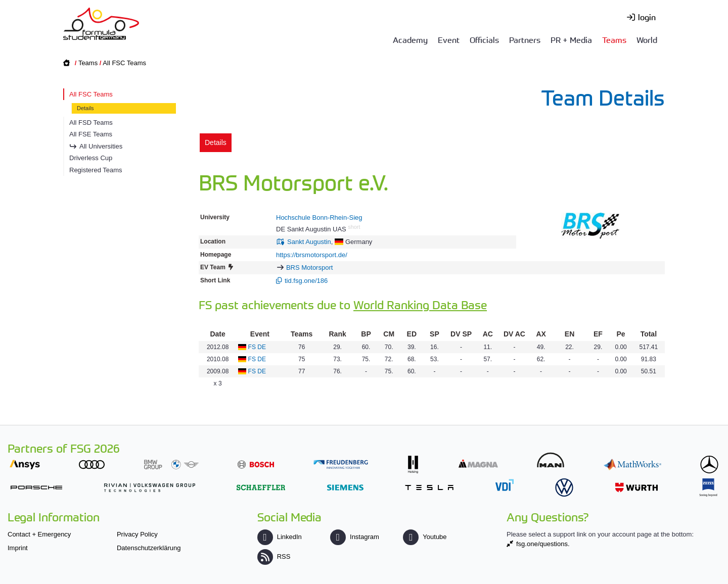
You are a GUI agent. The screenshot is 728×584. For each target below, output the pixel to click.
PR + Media (571, 39)
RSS (274, 556)
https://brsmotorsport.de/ (312, 255)
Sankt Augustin (309, 242)
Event (449, 39)
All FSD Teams (91, 123)
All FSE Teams (91, 134)
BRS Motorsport (309, 267)
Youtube (425, 537)
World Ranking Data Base (420, 304)
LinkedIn (280, 537)
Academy (410, 39)
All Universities (101, 146)
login (647, 17)
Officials (484, 39)
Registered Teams (96, 170)
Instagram (355, 537)
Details (85, 108)
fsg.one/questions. (543, 544)
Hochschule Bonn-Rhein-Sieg (319, 217)
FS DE (257, 347)
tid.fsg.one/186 (306, 281)
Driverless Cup (91, 158)
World (647, 39)
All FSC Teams (124, 63)
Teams (614, 39)
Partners (525, 39)
